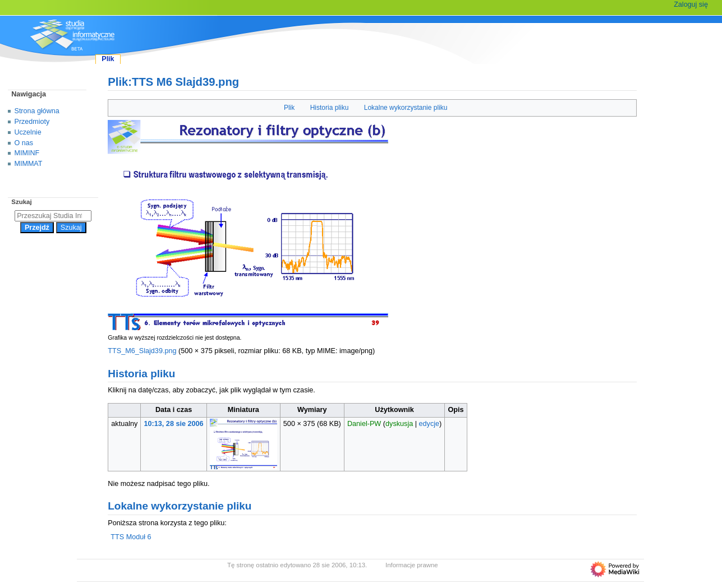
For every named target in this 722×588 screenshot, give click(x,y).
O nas (24, 143)
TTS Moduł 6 (131, 537)
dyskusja (399, 424)
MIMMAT (29, 164)
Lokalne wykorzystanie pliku (406, 108)
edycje (429, 424)
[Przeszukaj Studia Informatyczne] (53, 216)
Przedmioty (32, 122)
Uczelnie (28, 132)
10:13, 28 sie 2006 (174, 424)
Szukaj (21, 202)
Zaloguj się (691, 4)
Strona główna (37, 111)
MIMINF (27, 153)
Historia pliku (330, 108)
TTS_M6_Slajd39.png (142, 351)
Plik (289, 108)
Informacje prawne (412, 565)
